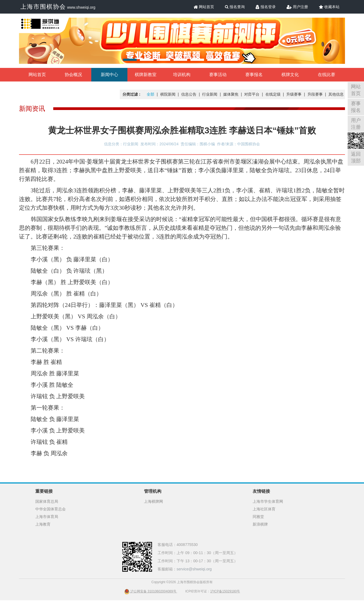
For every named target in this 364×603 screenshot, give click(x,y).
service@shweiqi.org (194, 569)
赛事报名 (254, 75)
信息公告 (189, 94)
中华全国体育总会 (51, 509)
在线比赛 (327, 75)
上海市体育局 (47, 517)
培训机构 (182, 75)
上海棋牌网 (153, 501)
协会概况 (73, 75)
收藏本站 (329, 7)
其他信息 (336, 94)
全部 (150, 94)
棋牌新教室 (146, 75)
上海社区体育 (264, 509)
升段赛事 (315, 94)
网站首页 (204, 7)
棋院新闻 (168, 94)
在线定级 (273, 94)
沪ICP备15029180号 (225, 591)
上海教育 (43, 524)
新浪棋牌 (260, 524)
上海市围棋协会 (43, 7)
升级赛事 (294, 94)
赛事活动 (218, 75)
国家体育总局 (47, 501)
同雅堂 (258, 517)
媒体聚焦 (231, 94)
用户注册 (297, 7)
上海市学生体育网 (268, 501)
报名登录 (266, 7)
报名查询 (235, 7)
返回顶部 (356, 157)
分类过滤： (132, 94)
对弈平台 (252, 94)
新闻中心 (109, 75)
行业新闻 (210, 94)
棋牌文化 (290, 75)
